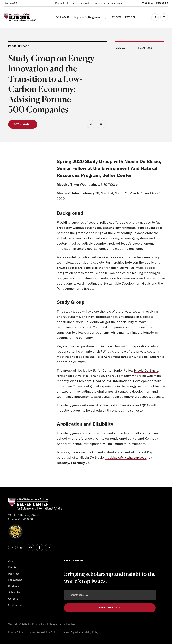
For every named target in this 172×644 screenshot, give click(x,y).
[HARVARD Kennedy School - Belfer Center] (21, 17)
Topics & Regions (90, 17)
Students (14, 586)
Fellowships (15, 580)
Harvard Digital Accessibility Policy (80, 632)
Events (12, 567)
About (12, 561)
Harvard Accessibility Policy (42, 632)
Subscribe (14, 592)
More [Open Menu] (164, 17)
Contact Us (15, 605)
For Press (14, 574)
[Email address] (110, 595)
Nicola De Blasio (146, 370)
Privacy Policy (16, 632)
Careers (13, 599)
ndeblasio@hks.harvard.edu (126, 457)
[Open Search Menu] (155, 17)
